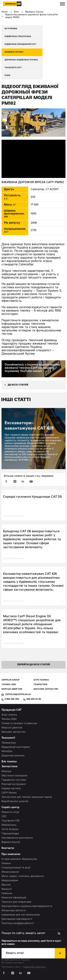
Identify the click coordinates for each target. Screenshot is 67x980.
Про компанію (11, 854)
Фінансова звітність (14, 911)
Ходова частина (11, 789)
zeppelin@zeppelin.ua (18, 695)
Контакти (8, 848)
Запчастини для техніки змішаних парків (27, 797)
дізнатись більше (14, 516)
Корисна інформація (14, 898)
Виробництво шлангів (15, 801)
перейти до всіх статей (34, 665)
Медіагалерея (10, 881)
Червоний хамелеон (34, 967)
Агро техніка (41, 680)
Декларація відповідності (17, 919)
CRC (4, 817)
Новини (6, 864)
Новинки (7, 893)
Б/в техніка (9, 762)
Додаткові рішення (13, 756)
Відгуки (6, 885)
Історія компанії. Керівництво (19, 859)
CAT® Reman (9, 793)
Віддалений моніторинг (16, 747)
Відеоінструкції (11, 842)
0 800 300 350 (12, 699)
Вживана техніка (34, 12)
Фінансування (10, 872)
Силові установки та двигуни (19, 723)
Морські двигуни (12, 689)
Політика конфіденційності (18, 923)
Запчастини (9, 767)
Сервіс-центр (10, 807)
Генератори (40, 685)
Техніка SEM (9, 685)
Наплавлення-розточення (17, 838)
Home (5, 12)
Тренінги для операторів (16, 902)
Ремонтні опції (10, 812)
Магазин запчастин (46, 689)
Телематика (9, 743)
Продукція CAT (12, 710)
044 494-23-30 (34, 699)
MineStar (7, 751)
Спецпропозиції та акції (16, 868)
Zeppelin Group (11, 680)
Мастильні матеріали (14, 776)
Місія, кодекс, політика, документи (23, 876)
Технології (8, 738)
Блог (16, 12)
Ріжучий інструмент (14, 784)
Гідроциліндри (10, 834)
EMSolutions (9, 825)
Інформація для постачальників (21, 915)
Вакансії (7, 889)
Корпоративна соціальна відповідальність (27, 906)
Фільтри (6, 771)
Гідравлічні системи (14, 780)
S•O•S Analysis (10, 829)
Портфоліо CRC (11, 821)
